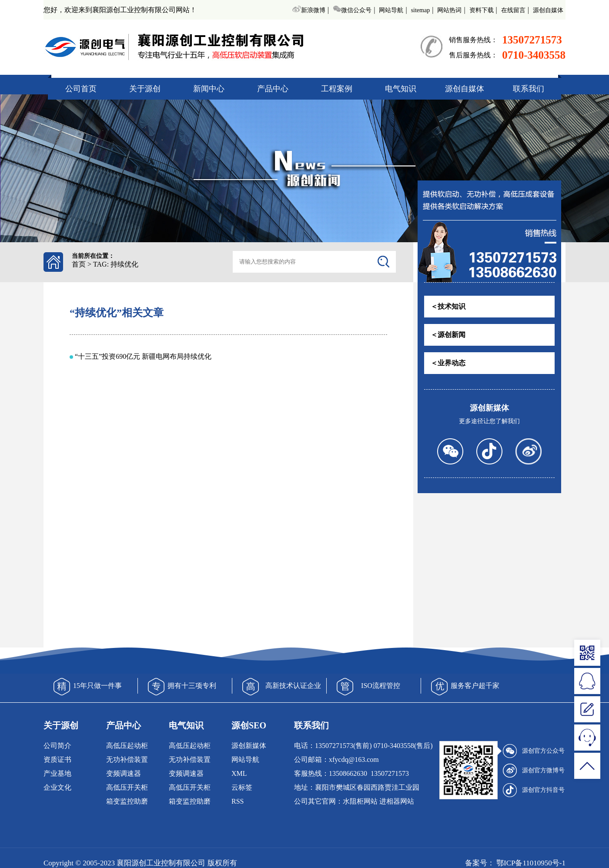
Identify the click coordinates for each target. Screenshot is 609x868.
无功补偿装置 (127, 759)
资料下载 (482, 10)
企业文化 (57, 787)
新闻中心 (209, 89)
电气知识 (401, 89)
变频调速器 (124, 773)
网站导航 (391, 10)
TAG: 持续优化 (116, 264)
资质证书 (57, 759)
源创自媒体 (548, 10)
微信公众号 (352, 10)
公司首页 (81, 89)
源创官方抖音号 (534, 790)
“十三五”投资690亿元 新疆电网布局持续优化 (143, 356)
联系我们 (529, 89)
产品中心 (273, 89)
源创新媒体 (249, 746)
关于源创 (145, 89)
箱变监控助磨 (127, 801)
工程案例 (337, 89)
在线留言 (513, 10)
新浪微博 (309, 10)
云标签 (242, 787)
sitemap (421, 10)
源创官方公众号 (534, 751)
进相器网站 (397, 801)
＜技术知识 (448, 306)
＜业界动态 (448, 363)
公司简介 (57, 746)
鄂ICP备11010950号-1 (530, 863)
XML (239, 773)
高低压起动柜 (127, 746)
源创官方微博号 (534, 771)
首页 (79, 264)
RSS (238, 801)
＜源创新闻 (448, 335)
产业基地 (57, 773)
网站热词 (449, 10)
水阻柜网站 (360, 801)
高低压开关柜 (127, 787)
